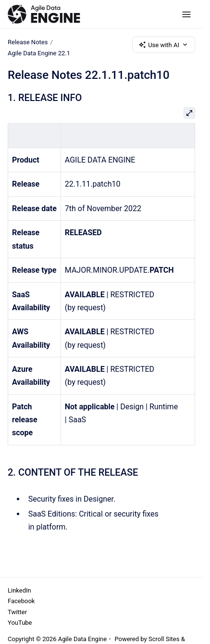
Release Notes (28, 42)
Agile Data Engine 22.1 (39, 53)
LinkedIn (19, 590)
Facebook (21, 601)
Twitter (17, 612)
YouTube (20, 623)
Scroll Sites (164, 639)
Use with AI (164, 45)
